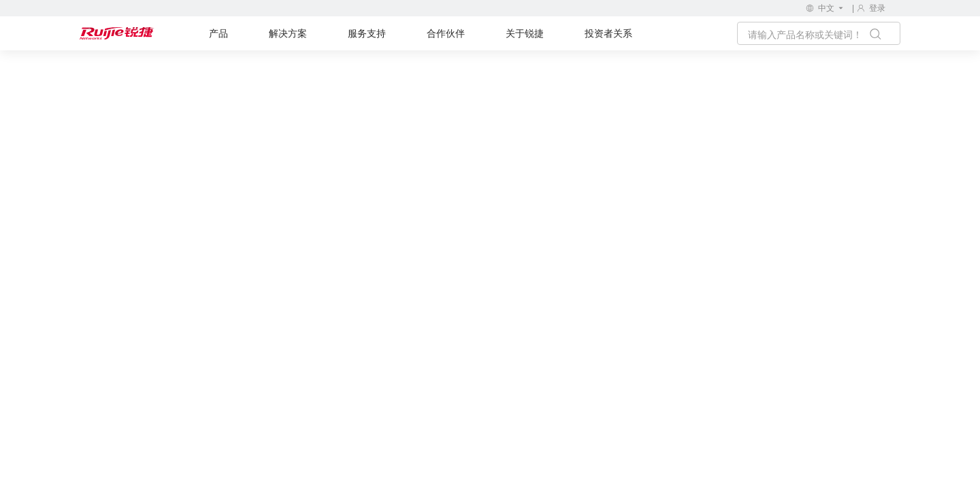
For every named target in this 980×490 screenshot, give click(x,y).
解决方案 (288, 33)
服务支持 (367, 33)
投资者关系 (608, 33)
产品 (218, 33)
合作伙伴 (446, 33)
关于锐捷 (525, 33)
